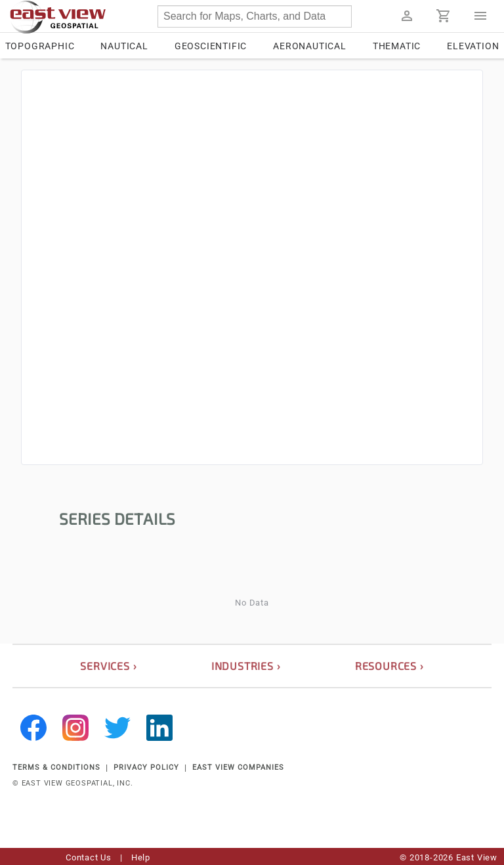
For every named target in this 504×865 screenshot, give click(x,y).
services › (108, 666)
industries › (246, 666)
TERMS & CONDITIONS (56, 767)
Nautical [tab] (124, 46)
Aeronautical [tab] (310, 46)
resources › (389, 666)
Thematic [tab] (397, 46)
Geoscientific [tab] (211, 46)
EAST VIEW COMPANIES (238, 767)
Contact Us (89, 857)
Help (141, 857)
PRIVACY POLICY (146, 767)
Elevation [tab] (473, 46)
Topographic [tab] (40, 46)
